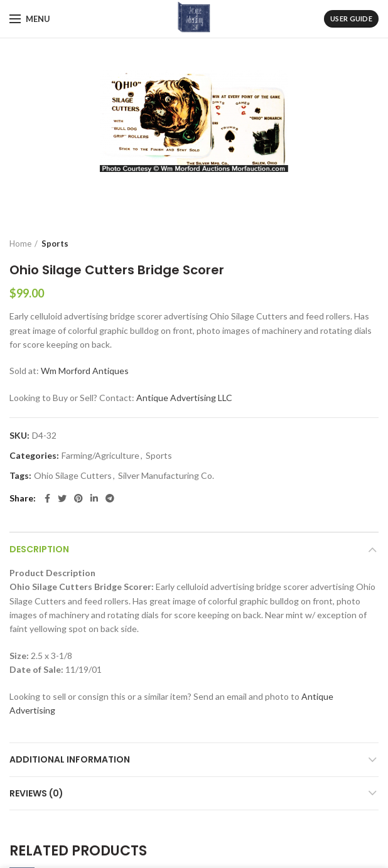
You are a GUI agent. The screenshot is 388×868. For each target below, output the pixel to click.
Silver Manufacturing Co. (166, 476)
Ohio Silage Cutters (73, 476)
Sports (55, 244)
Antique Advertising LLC (184, 398)
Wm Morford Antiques (85, 371)
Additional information (70, 759)
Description (39, 549)
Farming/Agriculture (100, 456)
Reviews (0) (36, 793)
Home (20, 244)
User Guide (351, 19)
